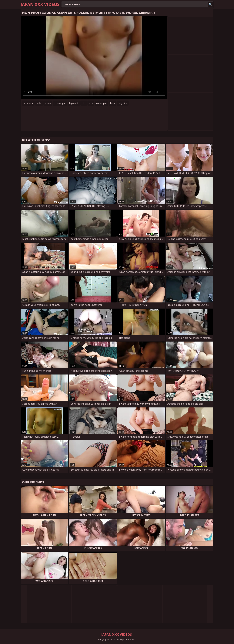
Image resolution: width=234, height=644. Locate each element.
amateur (28, 103)
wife (39, 103)
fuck (113, 103)
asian (48, 103)
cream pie (60, 103)
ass (91, 103)
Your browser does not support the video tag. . (94, 58)
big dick (123, 103)
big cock (74, 103)
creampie (101, 103)
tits (84, 103)
